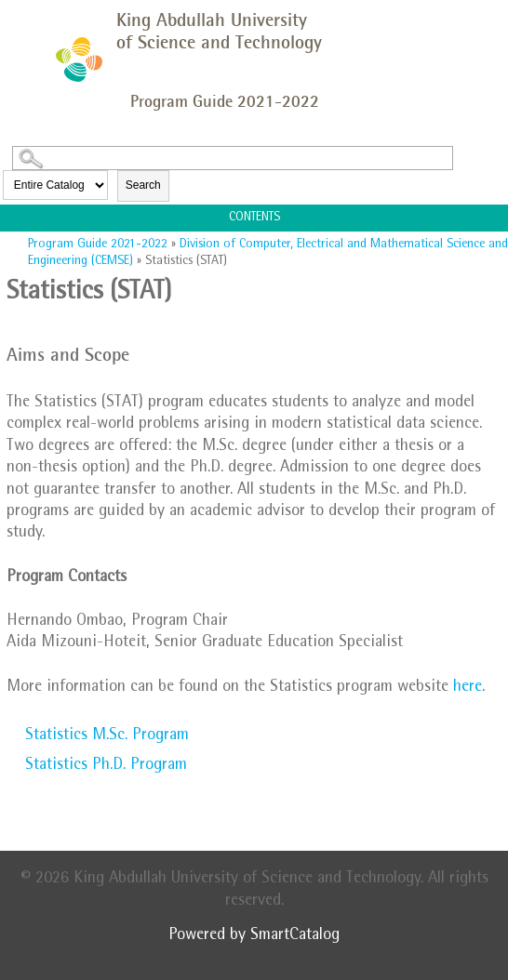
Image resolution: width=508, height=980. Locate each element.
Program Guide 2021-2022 (98, 245)
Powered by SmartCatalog (254, 936)
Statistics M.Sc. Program (107, 736)
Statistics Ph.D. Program (106, 766)
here (468, 688)
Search (143, 185)
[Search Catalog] (233, 158)
